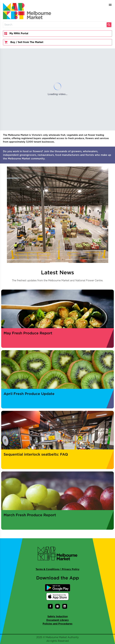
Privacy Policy (71, 569)
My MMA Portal (16, 33)
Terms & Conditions (48, 569)
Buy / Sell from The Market (24, 42)
